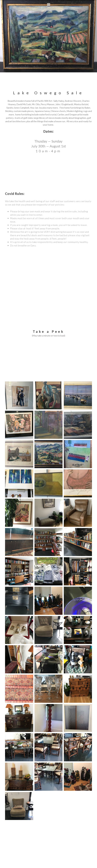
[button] (49, 4)
